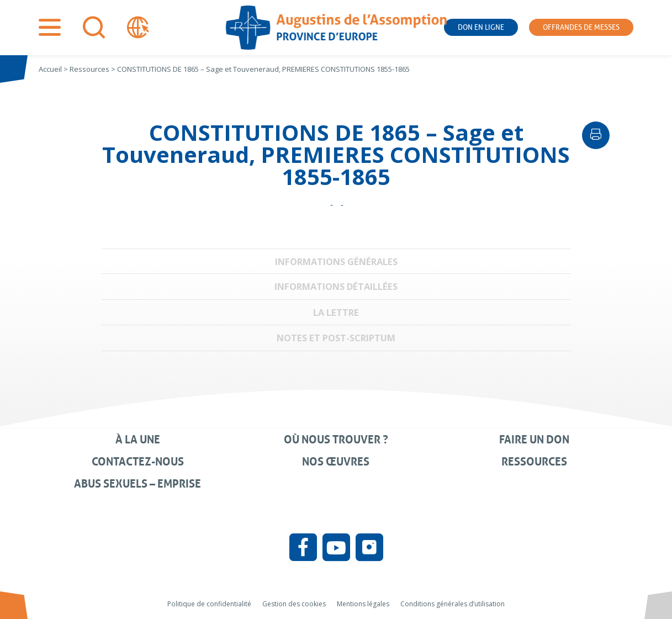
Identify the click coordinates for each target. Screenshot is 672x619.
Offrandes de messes (581, 27)
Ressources (534, 462)
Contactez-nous (138, 462)
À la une (138, 440)
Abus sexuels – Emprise (137, 484)
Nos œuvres (336, 462)
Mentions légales (363, 604)
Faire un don (534, 440)
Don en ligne (481, 27)
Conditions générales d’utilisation (453, 604)
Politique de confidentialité (209, 604)
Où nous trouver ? (336, 440)
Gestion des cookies (294, 604)
